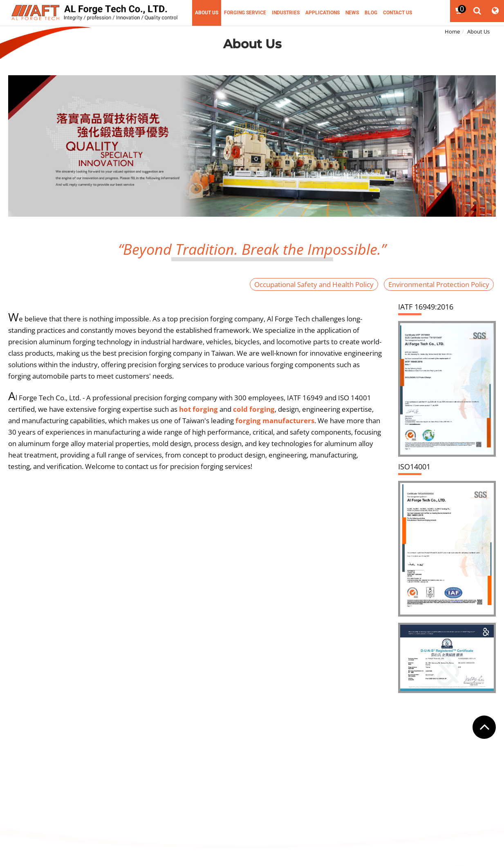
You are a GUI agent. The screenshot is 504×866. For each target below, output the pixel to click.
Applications (323, 13)
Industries (286, 13)
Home (452, 31)
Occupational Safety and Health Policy (314, 284)
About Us (207, 13)
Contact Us (398, 13)
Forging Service (245, 13)
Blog (371, 13)
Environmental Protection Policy (439, 284)
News (352, 13)
